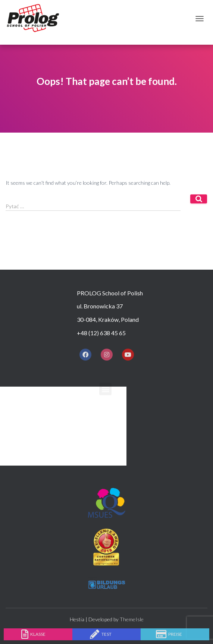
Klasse (38, 634)
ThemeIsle (132, 619)
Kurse (65, 419)
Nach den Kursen (84, 446)
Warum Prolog (80, 405)
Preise (175, 634)
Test (106, 634)
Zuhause (70, 392)
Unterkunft (76, 432)
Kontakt (71, 459)
